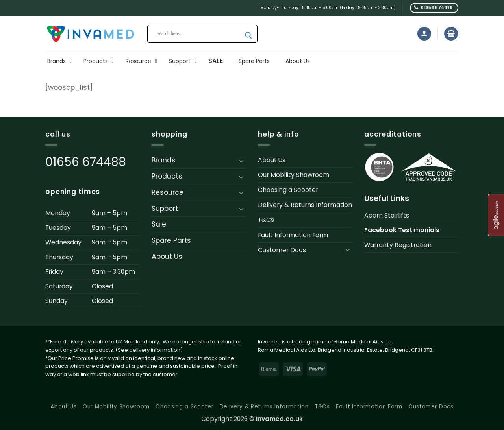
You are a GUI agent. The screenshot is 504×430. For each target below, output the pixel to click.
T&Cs (266, 220)
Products (167, 176)
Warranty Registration (398, 245)
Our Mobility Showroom (294, 175)
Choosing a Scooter (288, 190)
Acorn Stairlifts (387, 215)
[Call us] (434, 8)
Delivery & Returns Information (305, 205)
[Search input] (199, 34)
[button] (424, 34)
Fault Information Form (293, 235)
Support (165, 209)
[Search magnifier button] (248, 35)
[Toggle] (241, 161)
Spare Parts (171, 240)
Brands (164, 160)
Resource (168, 192)
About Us (167, 257)
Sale (159, 224)
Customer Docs (282, 250)
